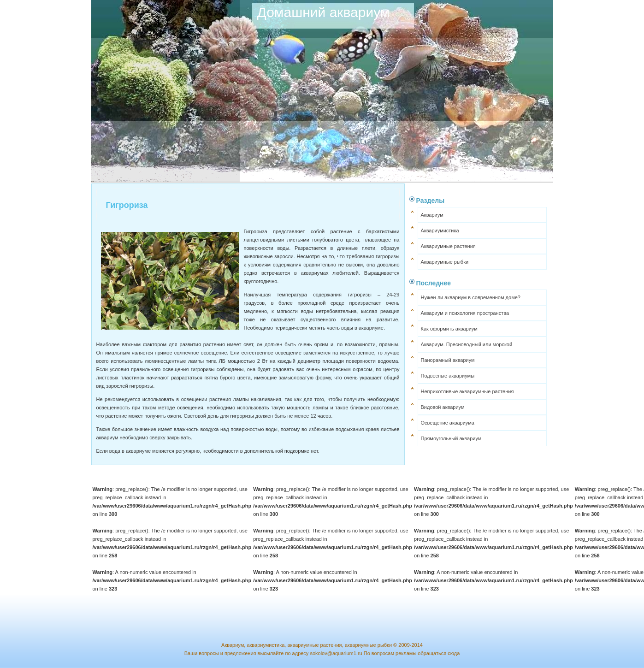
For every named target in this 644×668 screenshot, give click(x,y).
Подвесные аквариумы (448, 376)
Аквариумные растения (448, 246)
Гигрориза (127, 205)
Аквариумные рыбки (445, 262)
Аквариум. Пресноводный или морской (467, 344)
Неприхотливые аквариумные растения (467, 391)
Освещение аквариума (448, 423)
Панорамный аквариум (448, 360)
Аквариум (432, 215)
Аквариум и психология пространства (465, 313)
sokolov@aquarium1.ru (336, 653)
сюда (454, 653)
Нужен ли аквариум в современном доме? (471, 297)
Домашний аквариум (324, 12)
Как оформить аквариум (449, 329)
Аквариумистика (440, 231)
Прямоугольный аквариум (451, 438)
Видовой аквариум (443, 407)
